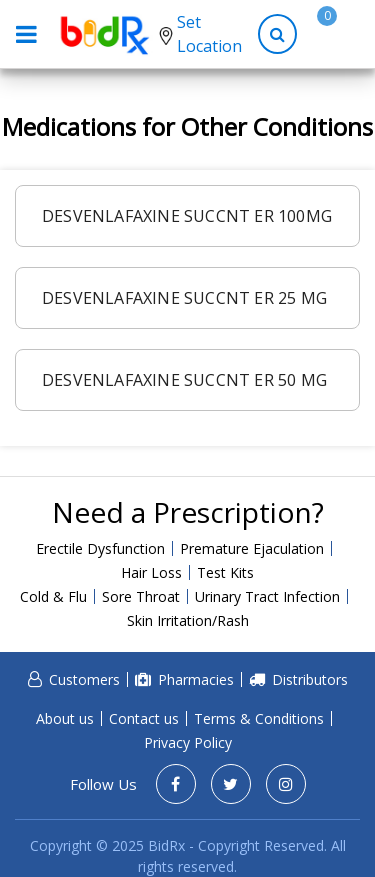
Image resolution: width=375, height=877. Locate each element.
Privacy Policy (188, 742)
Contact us (144, 718)
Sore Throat (141, 596)
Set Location (209, 34)
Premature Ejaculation (252, 548)
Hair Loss (151, 572)
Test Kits (225, 572)
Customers (84, 679)
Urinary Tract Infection (267, 596)
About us (65, 718)
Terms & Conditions (259, 718)
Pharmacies (196, 679)
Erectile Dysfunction (100, 548)
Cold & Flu (53, 596)
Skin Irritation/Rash (188, 620)
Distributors (310, 679)
